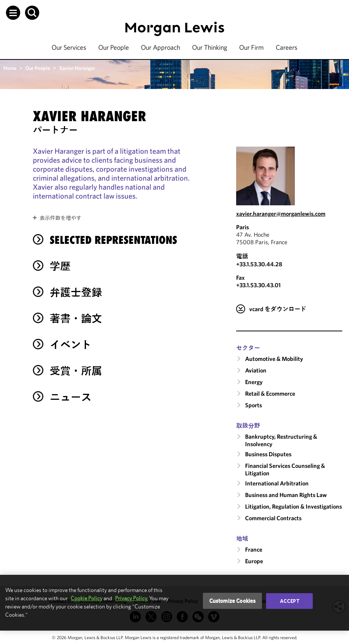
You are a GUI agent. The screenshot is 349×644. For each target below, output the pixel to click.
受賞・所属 (76, 371)
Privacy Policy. (132, 598)
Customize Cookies (233, 601)
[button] (13, 13)
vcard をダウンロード (278, 309)
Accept (290, 601)
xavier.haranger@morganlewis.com (281, 214)
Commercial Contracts (273, 518)
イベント (71, 345)
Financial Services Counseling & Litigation (285, 469)
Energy (254, 382)
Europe (254, 561)
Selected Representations (113, 240)
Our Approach (160, 47)
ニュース (71, 397)
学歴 (60, 266)
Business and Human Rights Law (286, 495)
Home (10, 68)
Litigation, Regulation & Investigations (294, 506)
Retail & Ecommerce (270, 393)
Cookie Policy (87, 598)
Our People (114, 47)
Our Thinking (210, 47)
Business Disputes (268, 454)
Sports (254, 405)
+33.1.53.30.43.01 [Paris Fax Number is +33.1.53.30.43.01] (258, 285)
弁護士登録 (76, 292)
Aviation (256, 370)
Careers (287, 47)
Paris (243, 227)
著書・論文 (76, 318)
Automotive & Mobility (274, 359)
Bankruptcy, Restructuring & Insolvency (281, 440)
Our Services (69, 47)
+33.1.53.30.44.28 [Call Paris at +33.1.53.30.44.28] (259, 264)
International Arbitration (277, 483)
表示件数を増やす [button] (61, 218)
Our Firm (251, 47)
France (254, 549)
